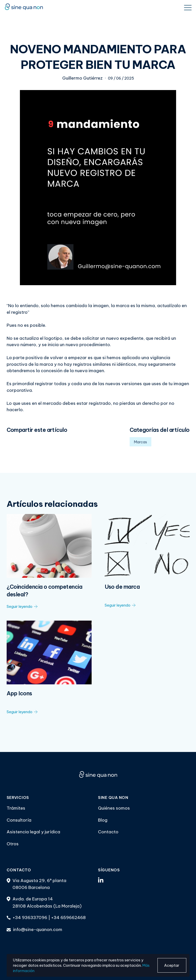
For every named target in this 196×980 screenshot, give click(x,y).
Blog (103, 820)
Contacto (108, 832)
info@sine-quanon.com (38, 929)
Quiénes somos (114, 808)
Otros (13, 844)
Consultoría (19, 820)
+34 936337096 (30, 918)
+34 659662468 (68, 918)
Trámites (16, 808)
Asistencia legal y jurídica (33, 832)
